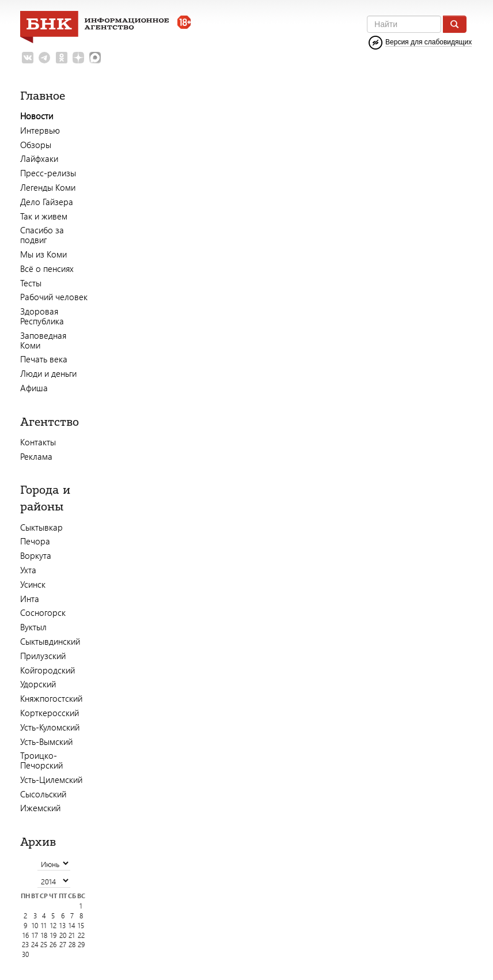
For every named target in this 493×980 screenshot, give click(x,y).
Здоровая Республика (42, 316)
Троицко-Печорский (41, 760)
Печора (35, 541)
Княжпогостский (51, 698)
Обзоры (36, 145)
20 (63, 935)
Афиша (34, 388)
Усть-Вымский (46, 741)
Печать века (44, 359)
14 (72, 926)
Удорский (38, 684)
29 (81, 945)
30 (25, 954)
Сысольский (43, 794)
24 (35, 945)
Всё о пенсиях (47, 268)
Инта (30, 599)
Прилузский (43, 656)
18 (44, 935)
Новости (37, 116)
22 (81, 935)
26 (53, 945)
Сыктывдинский (50, 641)
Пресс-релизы (48, 173)
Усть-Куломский (50, 727)
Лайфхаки (39, 158)
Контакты (38, 442)
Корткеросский (50, 713)
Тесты (31, 283)
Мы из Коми (43, 254)
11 (44, 926)
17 (35, 935)
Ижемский (40, 808)
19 (53, 935)
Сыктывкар (41, 527)
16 (26, 935)
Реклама (36, 456)
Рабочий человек (54, 297)
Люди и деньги (48, 373)
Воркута (36, 555)
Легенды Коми (48, 187)
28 (72, 945)
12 (53, 926)
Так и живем (44, 216)
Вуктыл (33, 627)
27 (63, 945)
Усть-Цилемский (51, 780)
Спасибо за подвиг (42, 235)
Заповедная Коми (43, 340)
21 (72, 935)
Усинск (33, 584)
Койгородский (48, 670)
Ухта (28, 570)
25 (44, 945)
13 (62, 926)
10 (35, 926)
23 (25, 945)
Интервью (40, 130)
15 (81, 926)
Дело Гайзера (47, 202)
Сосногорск (43, 612)
